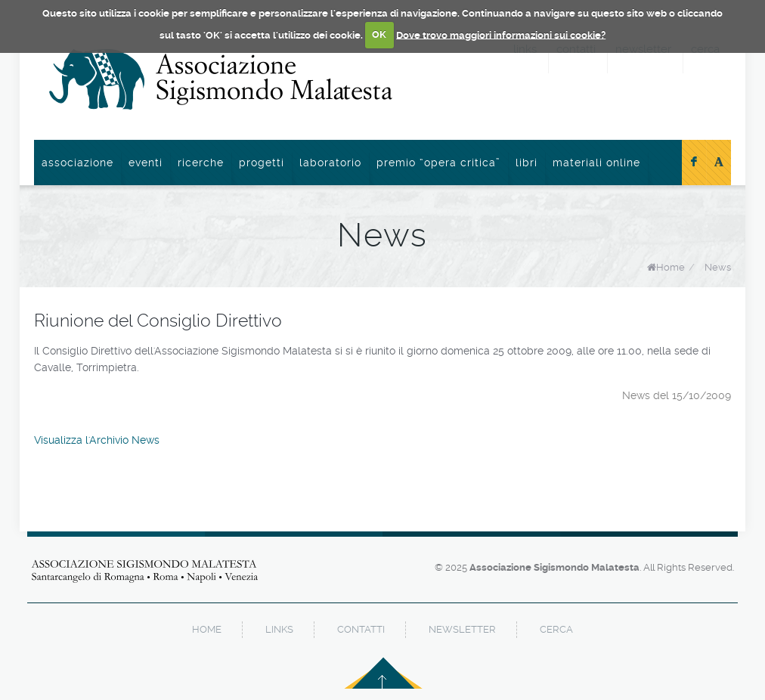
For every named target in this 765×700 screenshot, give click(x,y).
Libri (527, 163)
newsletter (462, 629)
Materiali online (596, 163)
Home (671, 267)
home (207, 629)
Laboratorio (330, 163)
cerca (556, 629)
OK (379, 34)
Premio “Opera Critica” (438, 163)
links (279, 629)
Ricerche (201, 163)
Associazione (77, 163)
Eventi (146, 163)
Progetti (262, 163)
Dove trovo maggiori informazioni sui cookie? (501, 34)
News (718, 267)
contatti (361, 629)
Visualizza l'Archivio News (97, 440)
